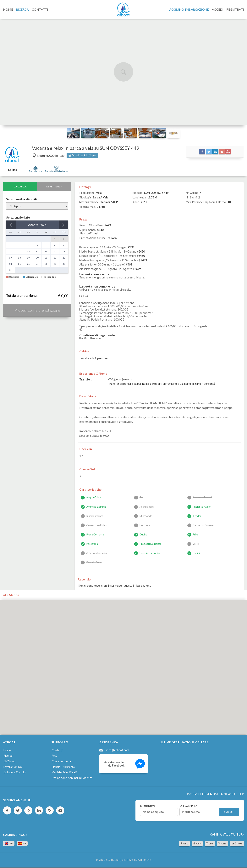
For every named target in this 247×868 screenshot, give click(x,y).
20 (37, 258)
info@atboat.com (118, 750)
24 (11, 264)
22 (55, 258)
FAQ (55, 756)
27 (37, 264)
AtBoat (123, 9)
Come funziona (61, 761)
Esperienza (54, 187)
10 (11, 251)
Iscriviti (229, 812)
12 (28, 251)
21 (46, 258)
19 (28, 258)
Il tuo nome (148, 806)
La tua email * (188, 806)
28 (46, 264)
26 (28, 264)
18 (19, 258)
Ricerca (8, 756)
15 (55, 251)
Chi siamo (9, 761)
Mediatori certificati (64, 772)
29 (55, 264)
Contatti (57, 750)
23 (64, 258)
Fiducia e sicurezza (63, 767)
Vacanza (20, 187)
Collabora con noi (15, 772)
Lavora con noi (13, 767)
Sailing (13, 170)
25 (19, 264)
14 (46, 251)
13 (37, 251)
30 (64, 264)
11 (19, 251)
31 (11, 270)
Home (7, 750)
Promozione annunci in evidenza (72, 778)
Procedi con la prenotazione (37, 310)
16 (64, 251)
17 (11, 258)
